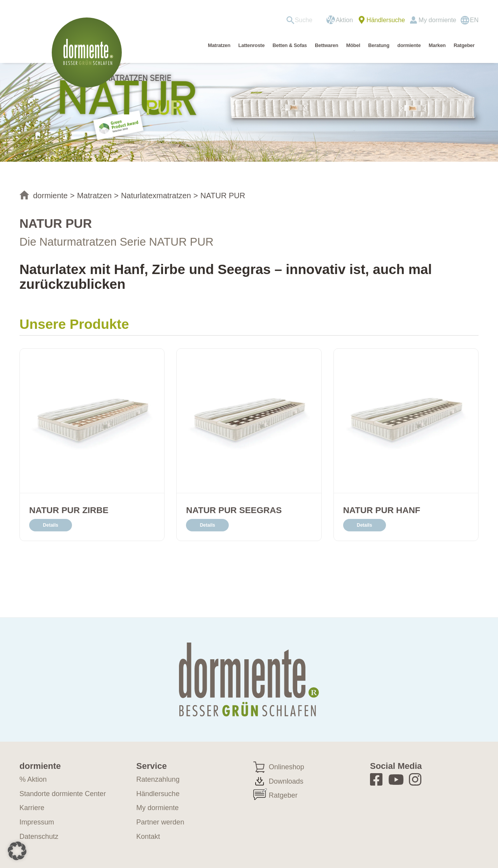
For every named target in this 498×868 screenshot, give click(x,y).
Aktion (344, 20)
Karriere (32, 808)
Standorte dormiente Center (63, 794)
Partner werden (160, 822)
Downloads (286, 781)
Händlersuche (386, 20)
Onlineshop (287, 767)
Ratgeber (283, 795)
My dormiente (438, 20)
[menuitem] (302, 20)
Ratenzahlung (158, 779)
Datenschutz (39, 837)
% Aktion (33, 779)
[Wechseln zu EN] (469, 20)
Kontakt (148, 837)
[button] (17, 851)
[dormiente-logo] (89, 52)
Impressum (37, 822)
